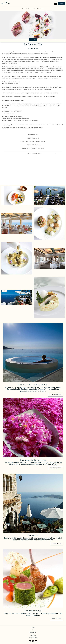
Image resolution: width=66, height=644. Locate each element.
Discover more (56, 395)
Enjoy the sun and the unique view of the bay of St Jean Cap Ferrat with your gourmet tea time (33, 614)
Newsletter (33, 633)
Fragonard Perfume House (33, 460)
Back (34, 39)
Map (33, 630)
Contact (61, 3)
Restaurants (31, 9)
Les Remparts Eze (33, 611)
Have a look (57, 543)
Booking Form (33, 638)
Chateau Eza (33, 536)
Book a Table (56, 619)
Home (24, 9)
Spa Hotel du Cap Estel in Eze (33, 385)
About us (33, 635)
